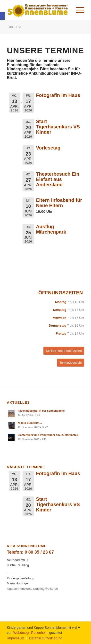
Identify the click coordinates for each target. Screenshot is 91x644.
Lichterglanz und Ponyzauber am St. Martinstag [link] (48, 435)
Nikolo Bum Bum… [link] (30, 423)
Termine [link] (14, 27)
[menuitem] (78, 10)
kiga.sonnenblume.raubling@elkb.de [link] (32, 589)
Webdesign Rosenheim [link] (31, 633)
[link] (2, 16)
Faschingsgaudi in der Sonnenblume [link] (41, 411)
